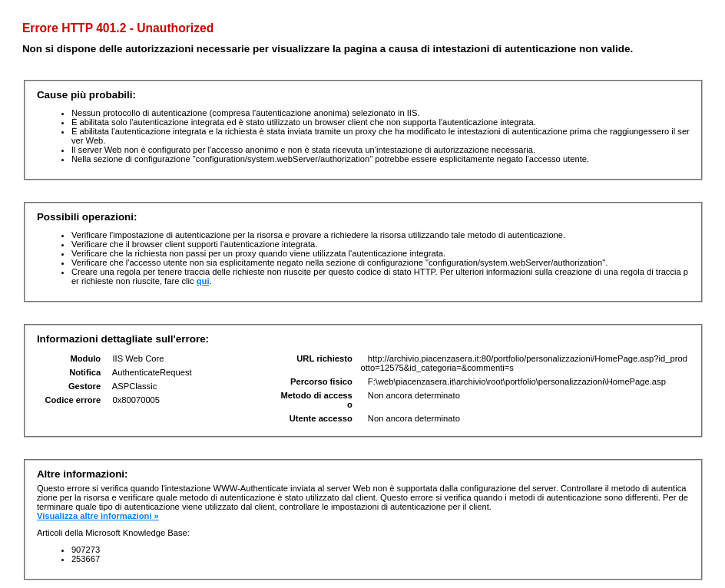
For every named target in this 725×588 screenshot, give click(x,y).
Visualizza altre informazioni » (98, 516)
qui (203, 281)
